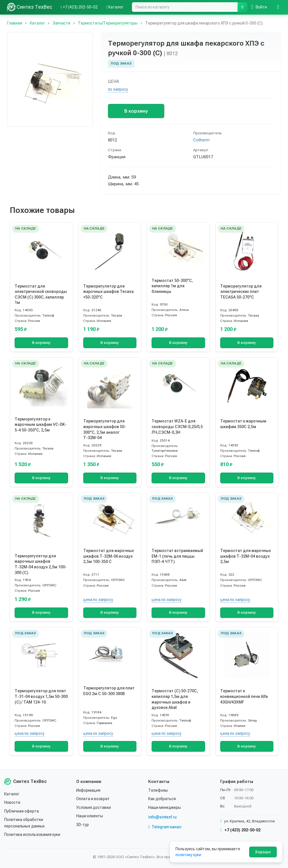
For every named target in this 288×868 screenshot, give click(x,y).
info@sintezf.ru (162, 817)
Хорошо (263, 852)
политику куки (188, 855)
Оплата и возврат (93, 799)
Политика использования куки (32, 834)
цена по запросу (98, 600)
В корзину (136, 111)
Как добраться (162, 799)
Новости (12, 802)
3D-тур (83, 825)
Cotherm (201, 140)
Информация (88, 790)
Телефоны (158, 790)
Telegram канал (165, 827)
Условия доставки (94, 807)
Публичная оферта (22, 811)
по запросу (118, 89)
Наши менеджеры (165, 807)
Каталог (12, 794)
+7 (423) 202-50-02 (240, 830)
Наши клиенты (90, 816)
